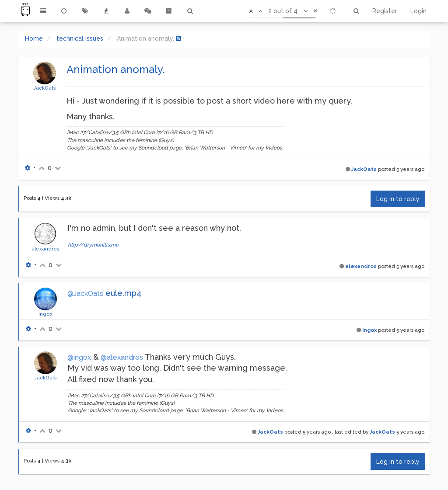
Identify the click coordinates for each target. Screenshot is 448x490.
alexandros (45, 249)
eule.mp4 (123, 293)
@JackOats (85, 294)
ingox (45, 314)
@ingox (79, 357)
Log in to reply (398, 199)
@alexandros (122, 357)
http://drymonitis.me (93, 245)
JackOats (45, 88)
